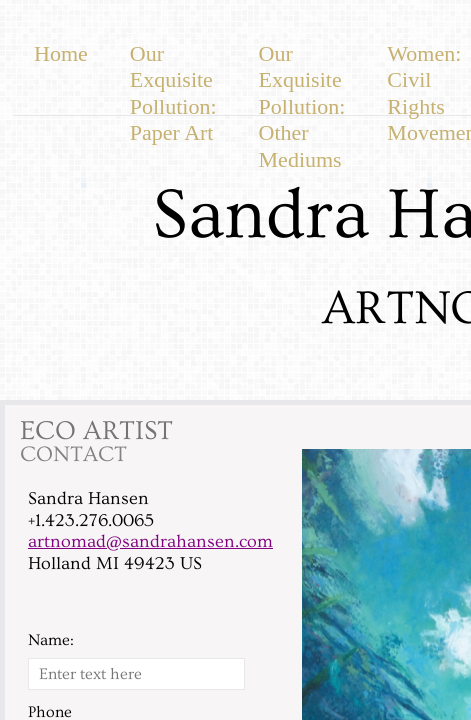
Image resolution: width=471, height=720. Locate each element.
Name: (51, 640)
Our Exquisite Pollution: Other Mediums (302, 106)
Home (61, 53)
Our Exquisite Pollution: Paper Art (173, 93)
